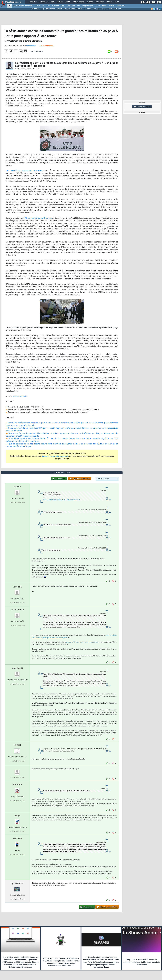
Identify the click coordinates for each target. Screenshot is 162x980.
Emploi (90, 2)
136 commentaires (46, 46)
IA (43, 6)
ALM (48, 6)
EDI (79, 6)
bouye (17, 816)
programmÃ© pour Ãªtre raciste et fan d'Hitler (82, 642)
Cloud (38, 6)
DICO (110, 9)
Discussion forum (142, 107)
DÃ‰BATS (97, 9)
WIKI (104, 9)
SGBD (98, 6)
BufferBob (17, 785)
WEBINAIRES (50, 9)
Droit (109, 2)
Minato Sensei (17, 610)
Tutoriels (44, 2)
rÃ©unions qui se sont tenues (38, 218)
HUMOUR (117, 9)
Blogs (60, 2)
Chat (68, 2)
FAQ (53, 2)
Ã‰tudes (100, 2)
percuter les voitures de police (57, 638)
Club (116, 2)
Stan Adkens (31, 46)
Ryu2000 (17, 839)
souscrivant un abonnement (55, 456)
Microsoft (55, 6)
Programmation (88, 6)
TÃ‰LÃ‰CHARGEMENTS (73, 9)
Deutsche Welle (20, 397)
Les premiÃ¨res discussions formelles (24, 171)
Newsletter (78, 2)
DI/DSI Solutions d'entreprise (23, 6)
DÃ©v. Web (71, 6)
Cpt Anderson (17, 883)
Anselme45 (18, 668)
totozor (17, 487)
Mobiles (112, 6)
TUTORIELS (35, 9)
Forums (33, 2)
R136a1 (17, 745)
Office (104, 6)
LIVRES (60, 9)
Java (63, 6)
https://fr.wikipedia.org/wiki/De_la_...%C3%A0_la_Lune (61, 499)
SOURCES (88, 9)
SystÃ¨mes (121, 6)
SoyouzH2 (17, 587)
